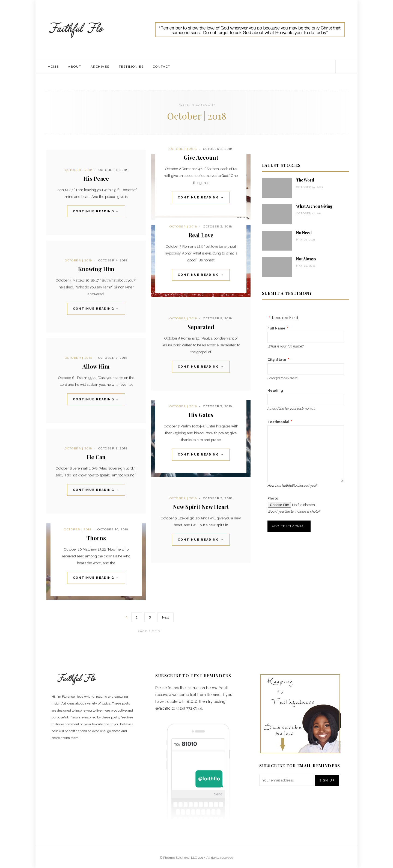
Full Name (276, 328)
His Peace (96, 178)
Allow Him (96, 366)
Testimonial (278, 422)
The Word (305, 180)
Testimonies (131, 67)
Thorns (96, 538)
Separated (201, 327)
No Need (304, 233)
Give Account (201, 157)
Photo (273, 498)
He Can (96, 457)
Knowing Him (96, 269)
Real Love (201, 235)
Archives (100, 67)
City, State (277, 360)
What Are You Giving (314, 206)
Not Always (306, 259)
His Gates (201, 415)
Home (53, 67)
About (75, 67)
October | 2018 (79, 170)
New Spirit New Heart (201, 507)
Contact (162, 67)
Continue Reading (96, 211)
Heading (275, 390)
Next (166, 617)
